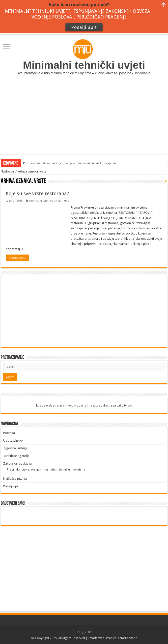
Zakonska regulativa (17, 463)
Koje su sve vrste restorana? (37, 193)
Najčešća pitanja (15, 479)
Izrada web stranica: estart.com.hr (112, 638)
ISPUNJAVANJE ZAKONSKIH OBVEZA (112, 11)
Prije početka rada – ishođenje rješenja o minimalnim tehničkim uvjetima (70, 163)
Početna (9, 433)
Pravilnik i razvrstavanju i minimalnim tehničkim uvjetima (46, 469)
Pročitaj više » (17, 258)
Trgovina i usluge (15, 448)
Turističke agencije (16, 456)
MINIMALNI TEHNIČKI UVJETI (38, 11)
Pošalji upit (11, 486)
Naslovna (7, 171)
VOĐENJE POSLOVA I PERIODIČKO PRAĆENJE (79, 17)
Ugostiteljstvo (13, 440)
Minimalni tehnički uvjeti (45, 201)
